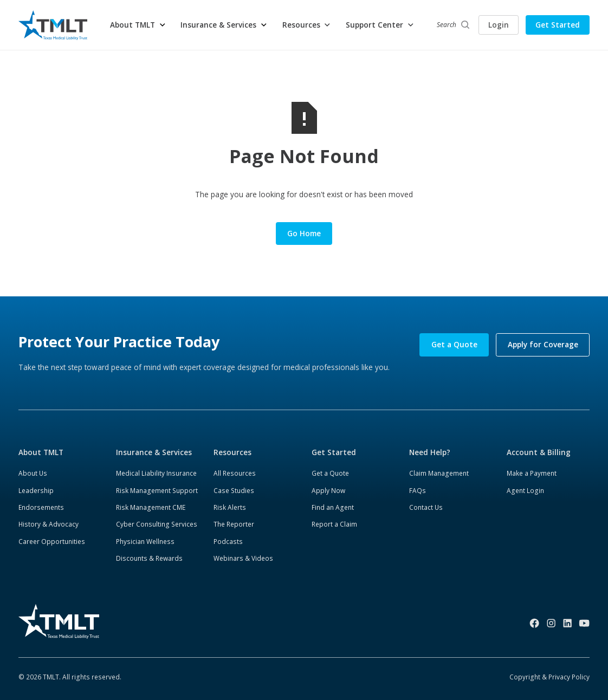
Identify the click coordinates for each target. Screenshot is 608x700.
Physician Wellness (145, 541)
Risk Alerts (230, 507)
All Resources (235, 473)
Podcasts (228, 541)
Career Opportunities (52, 541)
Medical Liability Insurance (156, 473)
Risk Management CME (151, 507)
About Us (33, 473)
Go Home (304, 234)
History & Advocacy (48, 524)
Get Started (558, 25)
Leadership (36, 490)
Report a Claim (334, 524)
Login (499, 25)
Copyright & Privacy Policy (549, 677)
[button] (138, 25)
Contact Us (426, 507)
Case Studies (234, 490)
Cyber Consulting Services (157, 524)
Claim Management (439, 473)
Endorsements (41, 507)
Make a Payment (532, 473)
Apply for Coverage (543, 345)
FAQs (418, 490)
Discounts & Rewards (149, 558)
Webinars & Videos (243, 558)
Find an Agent (333, 507)
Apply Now (328, 490)
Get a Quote (454, 345)
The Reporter (234, 524)
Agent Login (525, 490)
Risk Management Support (157, 490)
